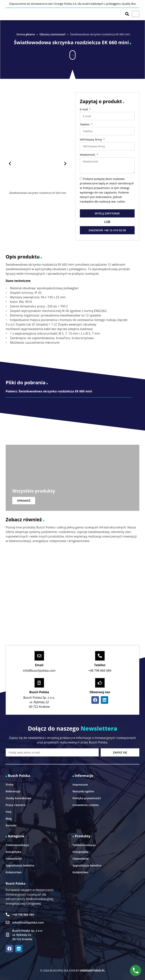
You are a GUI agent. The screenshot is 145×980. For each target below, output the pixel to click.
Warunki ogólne (83, 791)
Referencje (13, 791)
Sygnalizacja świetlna (20, 865)
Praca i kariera (15, 805)
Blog (9, 818)
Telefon (85, 125)
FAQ (8, 812)
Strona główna (26, 34)
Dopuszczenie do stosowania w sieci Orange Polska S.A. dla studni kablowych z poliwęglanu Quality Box (72, 4)
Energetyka (13, 852)
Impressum (80, 784)
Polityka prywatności (87, 798)
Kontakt (11, 825)
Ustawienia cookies (86, 805)
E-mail (84, 109)
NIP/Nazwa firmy (91, 140)
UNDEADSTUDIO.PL (92, 970)
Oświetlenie (14, 859)
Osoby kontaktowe (19, 798)
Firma (10, 784)
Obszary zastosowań (52, 34)
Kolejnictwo (14, 872)
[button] (72, 53)
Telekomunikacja (17, 845)
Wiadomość (88, 155)
